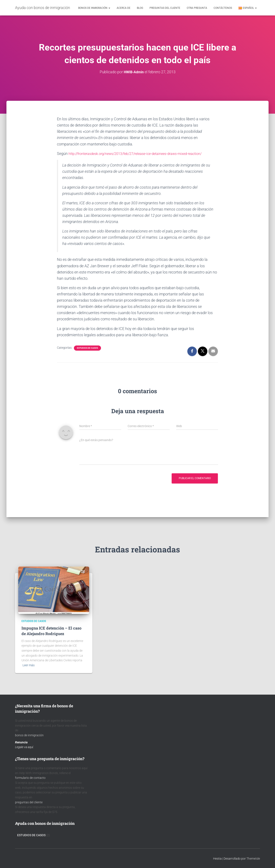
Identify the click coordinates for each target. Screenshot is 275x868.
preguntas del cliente (29, 802)
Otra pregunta (197, 8)
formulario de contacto (30, 778)
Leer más (29, 665)
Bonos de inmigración (94, 8)
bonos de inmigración (29, 735)
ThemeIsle (253, 858)
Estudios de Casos (87, 348)
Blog (140, 8)
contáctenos (223, 8)
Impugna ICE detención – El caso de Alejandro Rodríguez (51, 631)
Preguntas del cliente (165, 8)
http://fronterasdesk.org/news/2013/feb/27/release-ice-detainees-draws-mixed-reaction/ (143, 153)
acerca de (124, 8)
